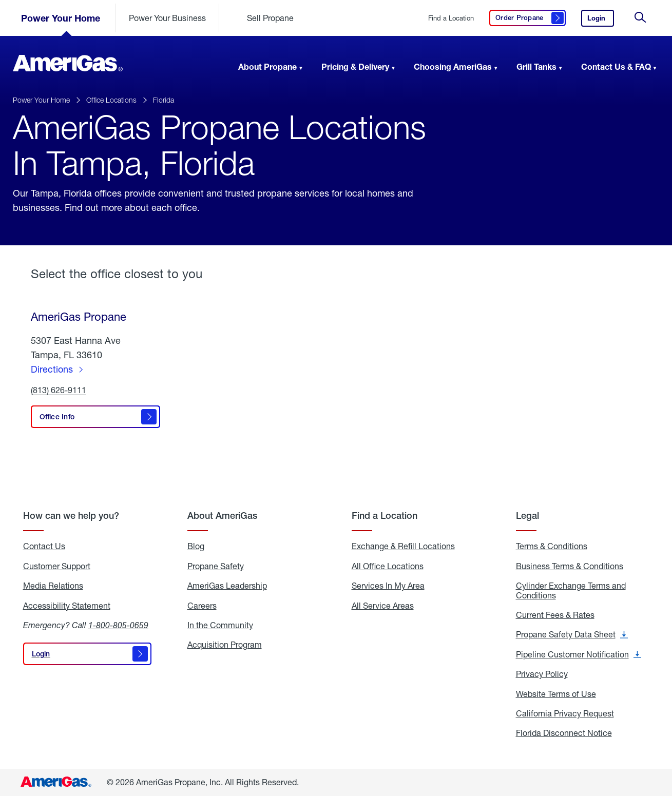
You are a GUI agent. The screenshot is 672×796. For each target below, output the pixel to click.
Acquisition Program (225, 645)
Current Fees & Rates (555, 615)
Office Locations (111, 100)
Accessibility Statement (67, 606)
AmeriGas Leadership (227, 586)
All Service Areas (383, 606)
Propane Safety (216, 566)
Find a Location (451, 18)
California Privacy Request (565, 713)
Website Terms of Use (556, 694)
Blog (196, 546)
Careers (202, 606)
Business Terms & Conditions (570, 566)
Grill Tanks (536, 66)
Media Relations (53, 586)
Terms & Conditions (552, 546)
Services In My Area (388, 586)
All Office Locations (388, 566)
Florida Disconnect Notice (564, 733)
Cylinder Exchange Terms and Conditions (571, 590)
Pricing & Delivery (355, 66)
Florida (164, 100)
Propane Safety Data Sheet (572, 634)
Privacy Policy (542, 674)
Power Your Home (61, 18)
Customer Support (57, 566)
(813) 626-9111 (59, 390)
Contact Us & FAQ (616, 66)
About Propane (267, 66)
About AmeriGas (222, 516)
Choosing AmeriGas (453, 66)
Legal (527, 516)
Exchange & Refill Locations (403, 546)
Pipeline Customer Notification (579, 654)
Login (601, 20)
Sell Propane (270, 18)
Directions (52, 369)
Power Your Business (167, 18)
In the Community (220, 625)
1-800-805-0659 (118, 625)
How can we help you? (71, 516)
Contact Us (44, 546)
